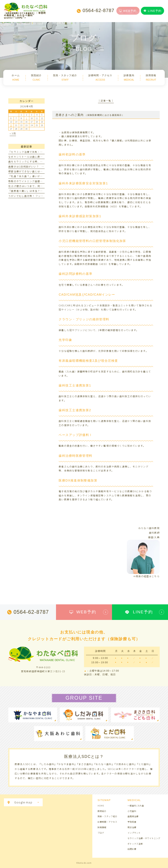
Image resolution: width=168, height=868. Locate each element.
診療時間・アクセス (107, 822)
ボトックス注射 (135, 844)
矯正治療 (132, 827)
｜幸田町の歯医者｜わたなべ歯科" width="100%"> (26, 12)
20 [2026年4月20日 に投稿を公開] (11, 125)
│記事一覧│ (106, 101)
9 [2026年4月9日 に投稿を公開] (27, 118)
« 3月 (13, 133)
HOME (101, 806)
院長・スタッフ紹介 (107, 816)
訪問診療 (132, 849)
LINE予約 (152, 11)
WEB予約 (128, 11)
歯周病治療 (133, 816)
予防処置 (132, 822)
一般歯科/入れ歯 (136, 806)
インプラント (134, 833)
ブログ (101, 833)
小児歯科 (132, 811)
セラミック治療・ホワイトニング (144, 838)
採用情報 (102, 827)
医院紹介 (102, 811)
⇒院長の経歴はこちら (146, 576)
